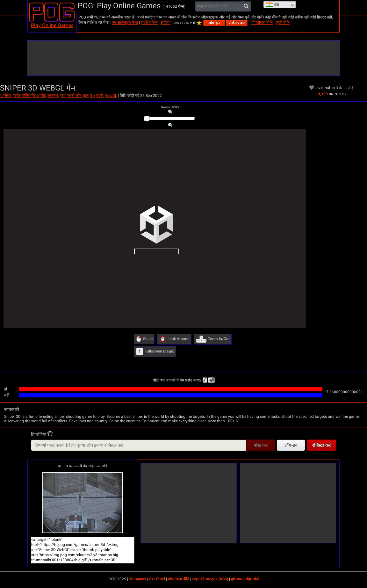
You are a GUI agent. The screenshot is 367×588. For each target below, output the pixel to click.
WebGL (111, 96)
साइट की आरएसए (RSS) (210, 579)
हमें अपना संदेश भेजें (245, 579)
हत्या (63, 96)
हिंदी (272, 5)
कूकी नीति (283, 23)
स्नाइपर (53, 96)
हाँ (205, 380)
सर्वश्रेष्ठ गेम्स (149, 23)
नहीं (211, 380)
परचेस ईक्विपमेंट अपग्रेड (29, 96)
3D (92, 96)
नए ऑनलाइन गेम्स (125, 23)
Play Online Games (52, 25)
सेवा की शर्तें (157, 579)
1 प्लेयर (5, 96)
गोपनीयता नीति (262, 23)
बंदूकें (100, 96)
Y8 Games (137, 579)
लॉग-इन (214, 23)
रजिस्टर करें (237, 23)
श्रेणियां (166, 23)
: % (170, 107)
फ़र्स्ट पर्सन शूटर (78, 96)
